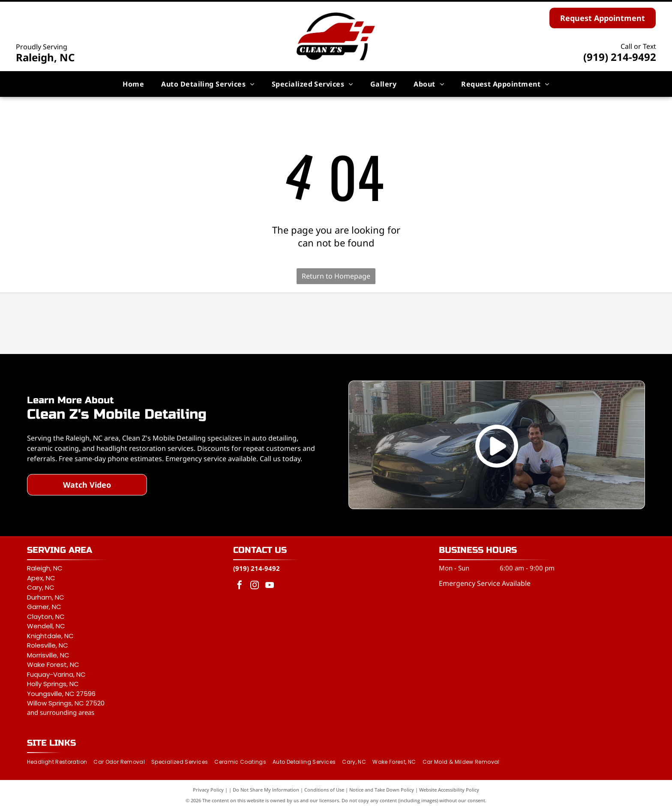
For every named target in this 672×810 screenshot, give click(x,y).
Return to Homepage (336, 276)
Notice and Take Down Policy (382, 790)
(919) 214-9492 (620, 57)
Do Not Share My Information (266, 790)
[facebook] (240, 586)
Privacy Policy (208, 790)
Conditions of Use (324, 790)
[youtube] (270, 586)
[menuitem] (133, 84)
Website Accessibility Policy (449, 790)
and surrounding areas (61, 712)
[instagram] (255, 586)
